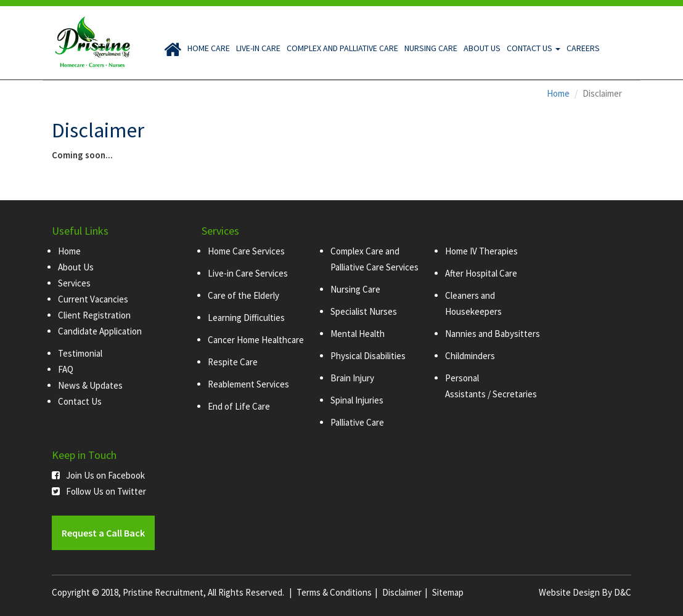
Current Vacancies (93, 299)
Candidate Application (100, 331)
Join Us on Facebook (98, 475)
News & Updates (90, 385)
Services (74, 283)
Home (558, 93)
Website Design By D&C (585, 592)
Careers (583, 48)
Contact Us (534, 48)
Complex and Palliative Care (342, 48)
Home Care (209, 48)
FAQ (66, 369)
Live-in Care (258, 48)
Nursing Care (431, 48)
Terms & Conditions (334, 592)
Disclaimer (402, 592)
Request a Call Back (103, 533)
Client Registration (94, 315)
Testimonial (80, 353)
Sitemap (448, 592)
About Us (482, 48)
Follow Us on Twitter (99, 491)
